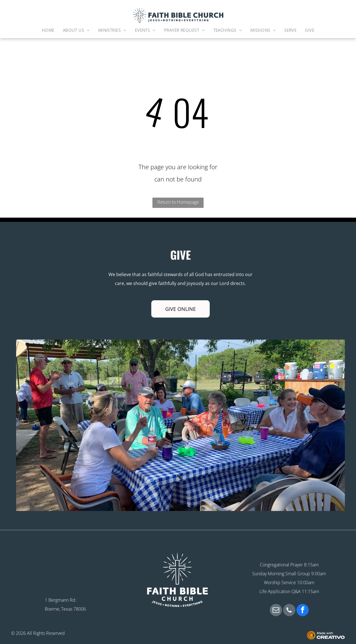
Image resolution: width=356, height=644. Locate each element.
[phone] (289, 611)
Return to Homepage (178, 202)
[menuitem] (48, 30)
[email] (276, 611)
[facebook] (303, 611)
